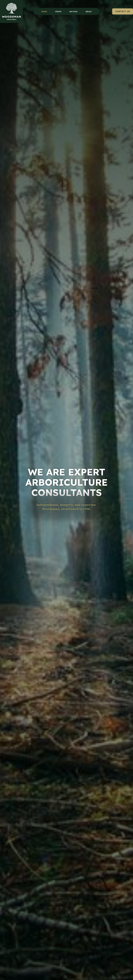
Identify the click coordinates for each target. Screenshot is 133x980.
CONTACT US (123, 11)
